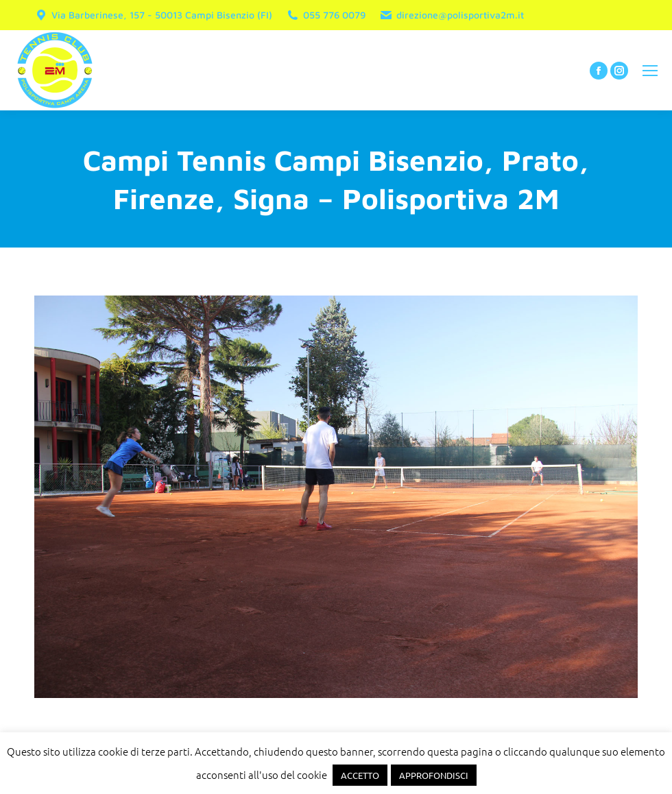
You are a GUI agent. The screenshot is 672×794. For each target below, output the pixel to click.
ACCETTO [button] (360, 775)
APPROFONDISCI (434, 775)
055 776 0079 (326, 15)
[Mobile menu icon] (650, 71)
